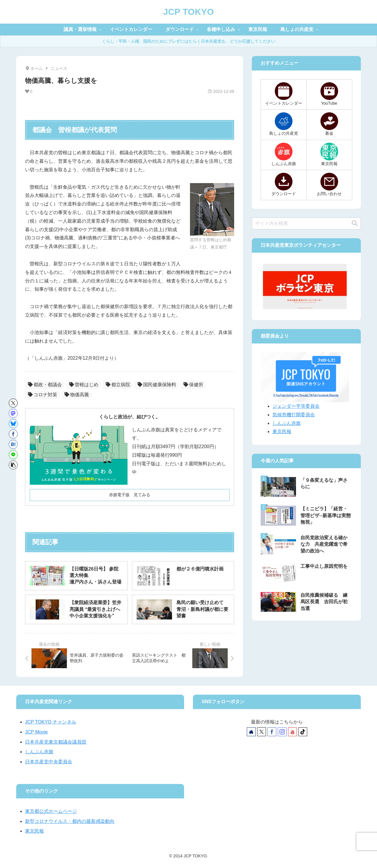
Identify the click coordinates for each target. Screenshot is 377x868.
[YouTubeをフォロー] (292, 732)
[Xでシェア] (13, 403)
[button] (13, 465)
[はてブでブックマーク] (13, 444)
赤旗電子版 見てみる (130, 495)
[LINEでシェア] (13, 455)
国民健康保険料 (157, 385)
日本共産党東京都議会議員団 (56, 742)
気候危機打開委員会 (294, 415)
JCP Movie (36, 732)
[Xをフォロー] (262, 732)
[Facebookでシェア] (13, 434)
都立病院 (118, 385)
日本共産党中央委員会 (49, 762)
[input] (306, 223)
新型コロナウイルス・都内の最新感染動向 (70, 821)
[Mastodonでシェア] (13, 413)
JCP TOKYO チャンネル (51, 722)
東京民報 (282, 431)
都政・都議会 (45, 385)
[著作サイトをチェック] (251, 732)
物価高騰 (77, 395)
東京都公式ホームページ (51, 811)
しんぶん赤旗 (287, 423)
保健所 (193, 385)
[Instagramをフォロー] (282, 732)
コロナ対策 (43, 395)
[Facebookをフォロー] (272, 732)
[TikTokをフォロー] (303, 732)
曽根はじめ (84, 385)
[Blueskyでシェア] (13, 424)
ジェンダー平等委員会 (296, 406)
